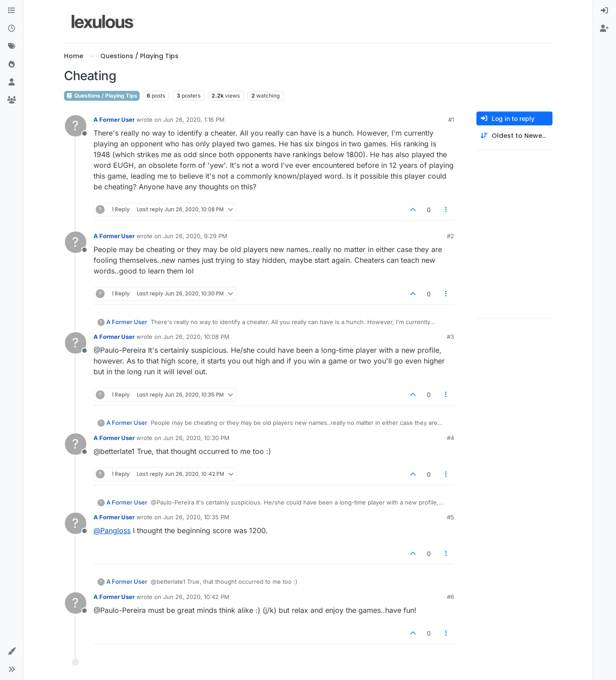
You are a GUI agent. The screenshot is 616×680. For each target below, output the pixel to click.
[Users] (12, 82)
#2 (450, 236)
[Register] (604, 29)
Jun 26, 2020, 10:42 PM (196, 597)
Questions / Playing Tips (102, 96)
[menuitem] (604, 11)
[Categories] (12, 11)
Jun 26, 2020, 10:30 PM (196, 438)
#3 (450, 337)
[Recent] (12, 29)
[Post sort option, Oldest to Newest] (514, 136)
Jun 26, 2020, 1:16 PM (194, 120)
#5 (450, 517)
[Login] (604, 11)
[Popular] (12, 64)
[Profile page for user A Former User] (76, 126)
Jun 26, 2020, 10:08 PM (196, 337)
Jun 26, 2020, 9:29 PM (195, 236)
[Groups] (12, 100)
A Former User (114, 120)
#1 (451, 120)
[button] (12, 651)
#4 (450, 438)
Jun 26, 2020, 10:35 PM (196, 517)
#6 (450, 597)
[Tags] (12, 47)
